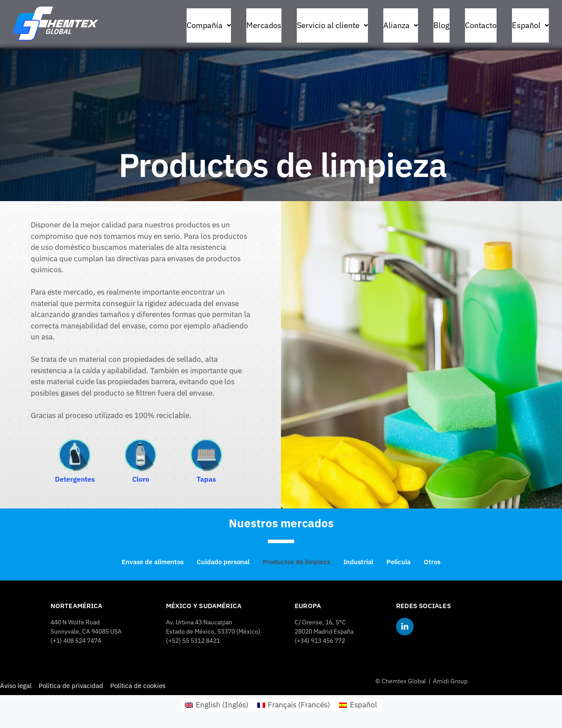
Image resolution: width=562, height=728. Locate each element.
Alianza (401, 25)
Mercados (264, 25)
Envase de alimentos (153, 562)
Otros (432, 562)
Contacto (481, 25)
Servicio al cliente (332, 25)
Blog (441, 25)
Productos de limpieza (296, 562)
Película (398, 562)
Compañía (209, 25)
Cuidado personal (223, 562)
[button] (209, 25)
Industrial (358, 562)
